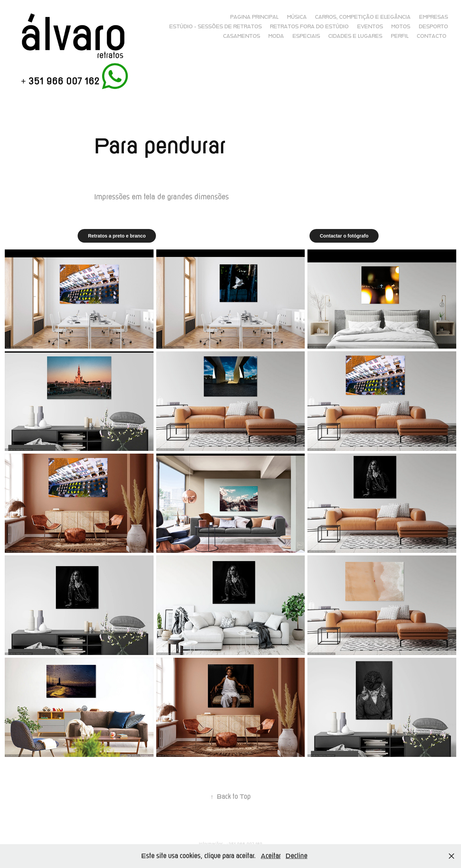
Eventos (370, 27)
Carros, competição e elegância (363, 17)
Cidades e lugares (355, 36)
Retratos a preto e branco (117, 236)
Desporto (433, 27)
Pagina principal (254, 17)
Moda (276, 36)
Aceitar (271, 856)
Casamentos (242, 36)
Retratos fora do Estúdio (309, 27)
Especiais (306, 36)
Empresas (434, 17)
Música (297, 17)
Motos (401, 27)
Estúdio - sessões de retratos (216, 27)
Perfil (400, 36)
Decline (297, 856)
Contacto (432, 36)
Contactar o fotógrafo (344, 236)
